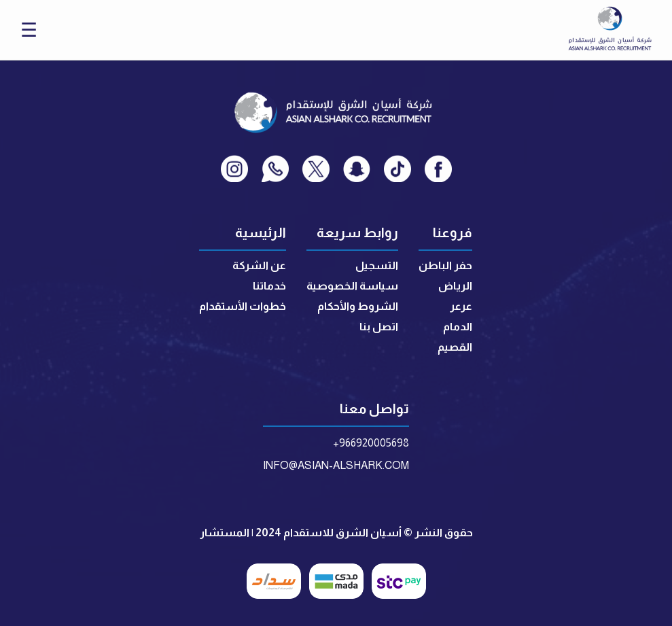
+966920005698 (371, 443)
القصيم (455, 347)
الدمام (458, 327)
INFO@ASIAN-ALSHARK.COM (336, 465)
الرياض (455, 286)
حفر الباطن (445, 265)
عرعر (461, 306)
